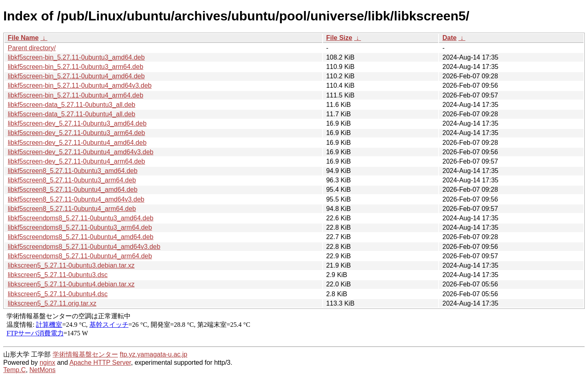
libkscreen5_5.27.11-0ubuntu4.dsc (58, 294)
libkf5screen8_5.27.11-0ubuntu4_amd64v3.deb (76, 199)
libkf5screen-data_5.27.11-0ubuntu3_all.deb (71, 105)
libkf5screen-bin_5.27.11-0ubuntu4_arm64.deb (76, 95)
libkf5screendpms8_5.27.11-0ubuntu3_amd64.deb (81, 218)
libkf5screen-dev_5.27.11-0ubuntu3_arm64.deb (76, 133)
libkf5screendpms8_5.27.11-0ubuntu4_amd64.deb (81, 237)
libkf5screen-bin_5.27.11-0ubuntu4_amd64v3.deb (80, 85)
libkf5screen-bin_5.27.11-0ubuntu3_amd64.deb (76, 57)
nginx (47, 363)
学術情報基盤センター (85, 354)
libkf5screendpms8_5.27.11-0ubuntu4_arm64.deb (80, 256)
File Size (339, 38)
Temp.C (14, 370)
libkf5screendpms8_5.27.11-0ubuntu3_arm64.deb (80, 227)
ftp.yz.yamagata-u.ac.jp (153, 354)
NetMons (42, 370)
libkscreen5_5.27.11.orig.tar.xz (52, 303)
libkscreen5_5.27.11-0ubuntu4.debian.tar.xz (71, 284)
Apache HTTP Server (100, 363)
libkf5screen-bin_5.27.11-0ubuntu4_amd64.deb (76, 76)
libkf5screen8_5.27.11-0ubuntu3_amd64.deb (73, 171)
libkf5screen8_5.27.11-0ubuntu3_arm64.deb (72, 180)
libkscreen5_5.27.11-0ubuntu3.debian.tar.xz (71, 265)
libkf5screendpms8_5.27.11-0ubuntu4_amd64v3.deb (84, 247)
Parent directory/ (32, 48)
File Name (23, 38)
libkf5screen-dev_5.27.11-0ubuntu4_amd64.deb (77, 143)
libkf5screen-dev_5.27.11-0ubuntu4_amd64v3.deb (81, 152)
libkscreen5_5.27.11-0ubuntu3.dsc (58, 275)
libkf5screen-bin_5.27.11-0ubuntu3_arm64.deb (76, 67)
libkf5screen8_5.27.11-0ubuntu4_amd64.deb (73, 190)
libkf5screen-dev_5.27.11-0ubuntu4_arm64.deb (76, 161)
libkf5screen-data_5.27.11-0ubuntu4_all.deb (71, 114)
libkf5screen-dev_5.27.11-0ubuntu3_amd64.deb (77, 123)
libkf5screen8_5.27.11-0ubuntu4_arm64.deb (72, 209)
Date (449, 38)
